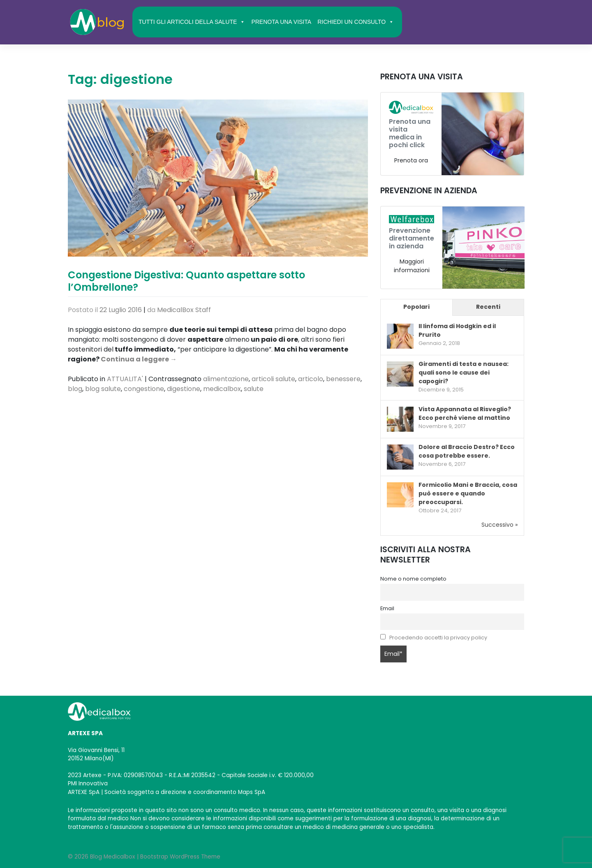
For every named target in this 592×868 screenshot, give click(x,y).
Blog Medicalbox (113, 857)
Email (387, 608)
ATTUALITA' (125, 379)
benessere (343, 379)
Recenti (488, 307)
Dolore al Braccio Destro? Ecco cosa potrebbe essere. (467, 451)
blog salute (103, 389)
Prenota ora (411, 160)
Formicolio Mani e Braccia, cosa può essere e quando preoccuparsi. (468, 493)
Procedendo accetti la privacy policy (438, 638)
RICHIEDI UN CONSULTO (356, 22)
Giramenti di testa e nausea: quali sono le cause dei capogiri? (464, 373)
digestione (184, 389)
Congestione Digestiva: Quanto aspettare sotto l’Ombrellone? (186, 281)
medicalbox (222, 389)
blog (75, 389)
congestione (144, 389)
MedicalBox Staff (184, 310)
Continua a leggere (139, 359)
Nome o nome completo (413, 579)
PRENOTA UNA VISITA (281, 22)
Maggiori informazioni (412, 266)
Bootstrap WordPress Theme (180, 857)
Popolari (416, 307)
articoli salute (273, 379)
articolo (311, 379)
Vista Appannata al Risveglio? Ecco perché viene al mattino (465, 413)
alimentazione (226, 379)
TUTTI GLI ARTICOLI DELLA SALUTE (192, 22)
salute (254, 389)
